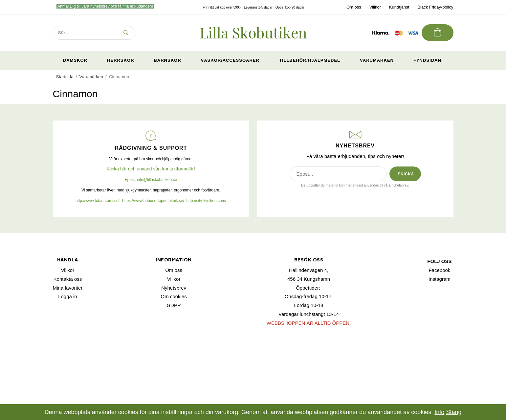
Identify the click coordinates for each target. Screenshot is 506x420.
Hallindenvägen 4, (309, 270)
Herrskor (121, 60)
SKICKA (406, 174)
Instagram (440, 279)
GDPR (174, 305)
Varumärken (377, 60)
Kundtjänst (399, 7)
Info (439, 412)
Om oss (354, 7)
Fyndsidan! (428, 60)
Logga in (68, 296)
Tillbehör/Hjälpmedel (310, 60)
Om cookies (174, 296)
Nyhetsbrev (174, 288)
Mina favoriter (68, 288)
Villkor (375, 7)
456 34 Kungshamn (309, 279)
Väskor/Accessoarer (230, 60)
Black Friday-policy (435, 7)
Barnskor (167, 60)
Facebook (439, 270)
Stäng (454, 412)
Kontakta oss (68, 279)
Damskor (75, 60)
